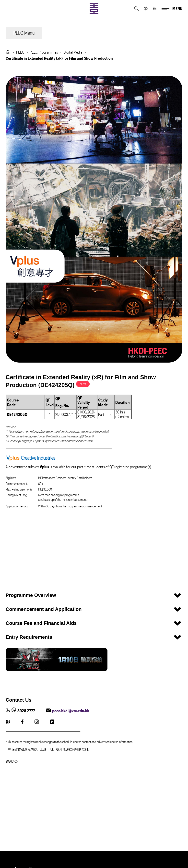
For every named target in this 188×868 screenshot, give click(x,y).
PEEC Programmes (44, 52)
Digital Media (73, 52)
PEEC (20, 52)
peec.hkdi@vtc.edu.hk (71, 711)
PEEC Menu (24, 33)
